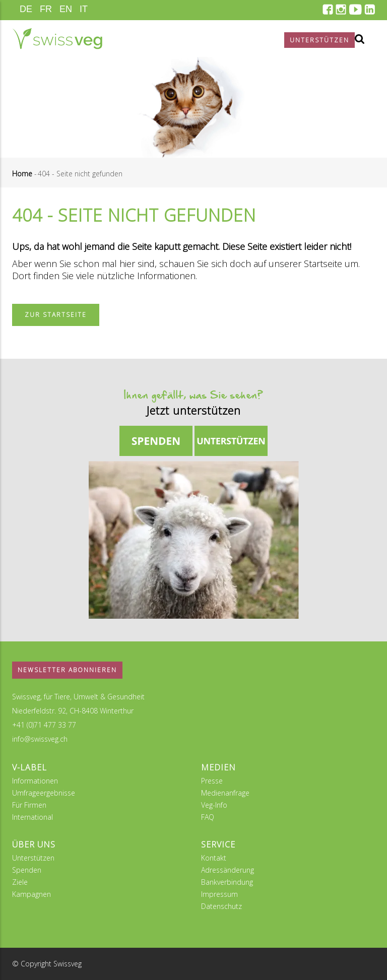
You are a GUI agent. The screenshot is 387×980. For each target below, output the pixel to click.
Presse (212, 781)
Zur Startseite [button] (56, 315)
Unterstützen (33, 858)
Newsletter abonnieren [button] (67, 670)
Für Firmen (29, 805)
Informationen (35, 781)
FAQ (208, 817)
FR (46, 9)
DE (26, 9)
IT (84, 9)
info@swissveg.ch (40, 739)
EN (66, 9)
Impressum (219, 894)
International (33, 817)
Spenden (27, 870)
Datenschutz (221, 906)
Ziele (20, 882)
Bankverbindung (227, 882)
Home (22, 174)
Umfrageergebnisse (44, 793)
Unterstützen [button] (319, 40)
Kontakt (214, 858)
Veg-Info (214, 805)
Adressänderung (228, 870)
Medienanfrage (225, 793)
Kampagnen (31, 894)
